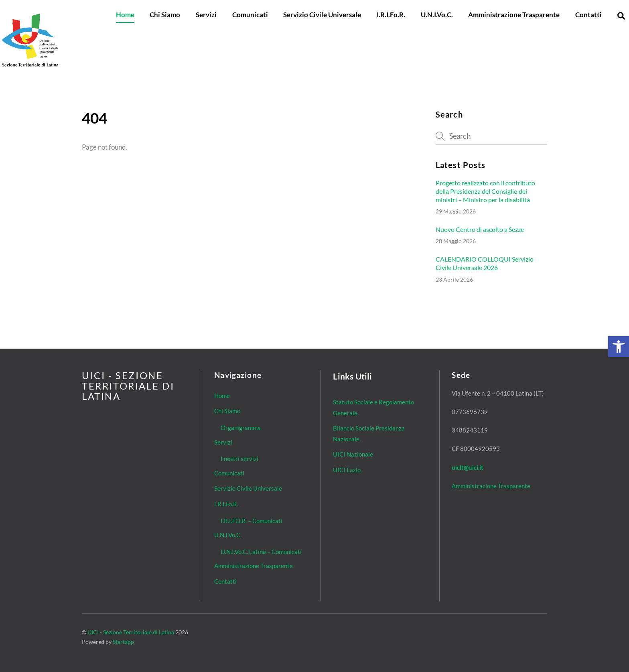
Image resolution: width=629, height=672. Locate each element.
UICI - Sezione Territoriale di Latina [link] (131, 632)
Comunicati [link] (250, 15)
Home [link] (125, 15)
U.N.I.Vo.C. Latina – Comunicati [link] (261, 552)
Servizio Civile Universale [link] (322, 15)
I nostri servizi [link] (239, 459)
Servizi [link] (206, 15)
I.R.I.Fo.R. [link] (391, 15)
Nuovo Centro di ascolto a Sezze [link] (480, 229)
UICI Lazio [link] (347, 470)
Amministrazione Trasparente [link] (514, 15)
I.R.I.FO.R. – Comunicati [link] (252, 521)
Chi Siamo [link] (165, 15)
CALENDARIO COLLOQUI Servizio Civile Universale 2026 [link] (485, 263)
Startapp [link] (123, 642)
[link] (619, 347)
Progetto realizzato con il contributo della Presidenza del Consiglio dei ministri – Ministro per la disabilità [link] (485, 191)
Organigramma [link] (241, 428)
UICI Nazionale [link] (353, 454)
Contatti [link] (588, 15)
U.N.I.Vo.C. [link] (437, 15)
